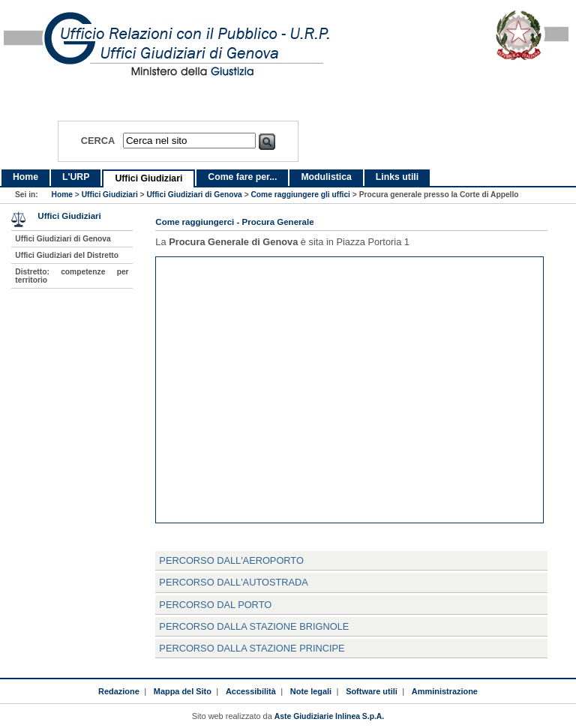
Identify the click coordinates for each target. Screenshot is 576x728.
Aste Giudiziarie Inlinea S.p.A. (329, 716)
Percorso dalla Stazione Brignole (254, 626)
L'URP (76, 177)
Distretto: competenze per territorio (72, 276)
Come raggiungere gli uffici (300, 195)
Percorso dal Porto (215, 605)
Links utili (397, 177)
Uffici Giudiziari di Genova (194, 195)
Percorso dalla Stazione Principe (252, 648)
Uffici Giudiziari (148, 178)
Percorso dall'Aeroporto (231, 560)
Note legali (311, 691)
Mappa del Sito (183, 691)
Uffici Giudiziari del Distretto (67, 255)
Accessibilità (251, 691)
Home (25, 177)
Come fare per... (242, 177)
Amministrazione (445, 691)
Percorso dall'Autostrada (233, 582)
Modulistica (326, 177)
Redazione (119, 691)
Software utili (372, 691)
